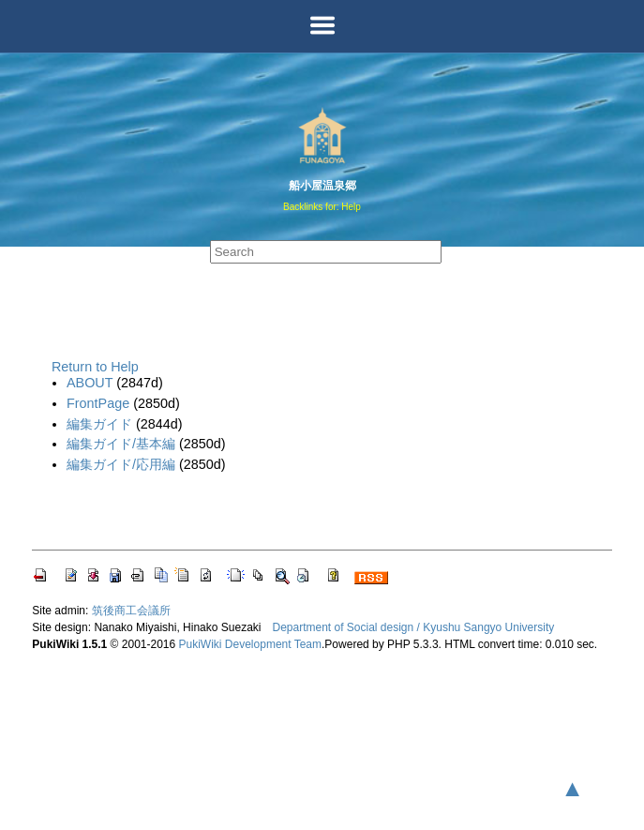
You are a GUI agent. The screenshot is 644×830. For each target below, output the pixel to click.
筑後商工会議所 (131, 611)
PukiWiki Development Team (251, 644)
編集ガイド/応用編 (121, 464)
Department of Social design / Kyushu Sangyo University (413, 627)
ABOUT (90, 383)
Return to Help (95, 367)
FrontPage (98, 403)
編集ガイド (99, 424)
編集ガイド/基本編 (121, 444)
